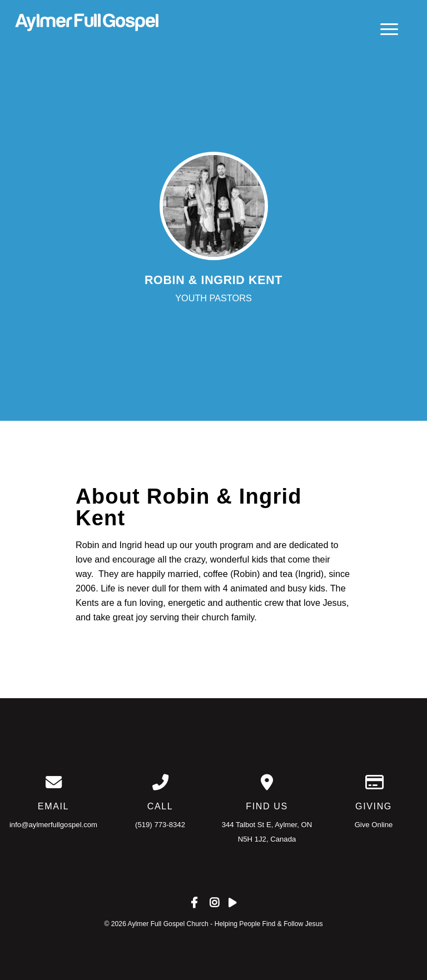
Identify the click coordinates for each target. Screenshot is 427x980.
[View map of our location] (267, 782)
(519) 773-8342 (160, 825)
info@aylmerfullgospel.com (53, 825)
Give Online (374, 825)
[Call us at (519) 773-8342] (160, 782)
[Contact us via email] (53, 782)
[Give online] (374, 782)
